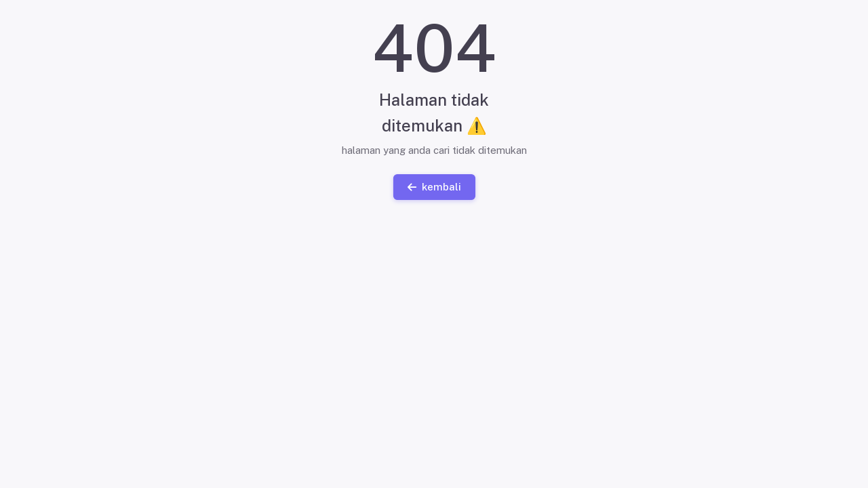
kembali (434, 186)
